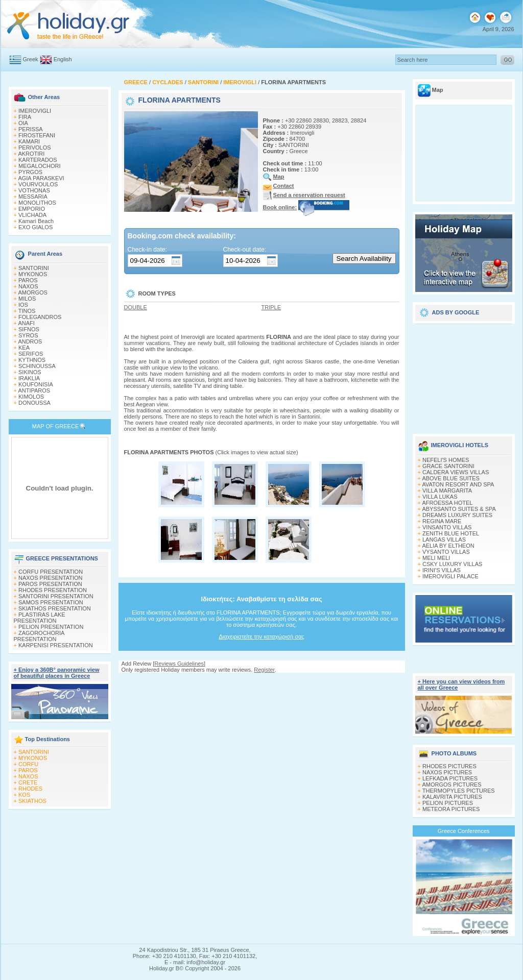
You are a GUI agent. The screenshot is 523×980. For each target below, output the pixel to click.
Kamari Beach (36, 221)
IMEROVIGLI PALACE (450, 576)
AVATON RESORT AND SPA (458, 484)
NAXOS (28, 286)
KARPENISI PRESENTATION (56, 645)
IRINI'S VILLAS (442, 570)
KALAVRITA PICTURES (452, 797)
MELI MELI (436, 558)
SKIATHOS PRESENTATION (55, 608)
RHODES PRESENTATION (53, 590)
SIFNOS (29, 329)
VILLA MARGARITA (447, 491)
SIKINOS (30, 372)
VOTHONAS (34, 190)
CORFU (28, 764)
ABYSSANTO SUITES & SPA (459, 509)
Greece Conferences (464, 831)
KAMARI (29, 141)
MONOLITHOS (37, 203)
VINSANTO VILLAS (447, 527)
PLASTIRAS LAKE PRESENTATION (40, 618)
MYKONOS (33, 274)
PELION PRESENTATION (51, 627)
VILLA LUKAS (440, 497)
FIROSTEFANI (37, 135)
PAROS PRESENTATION (50, 584)
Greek (31, 59)
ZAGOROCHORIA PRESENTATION (39, 636)
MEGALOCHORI (40, 166)
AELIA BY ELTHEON (448, 546)
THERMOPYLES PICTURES (459, 791)
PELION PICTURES (448, 803)
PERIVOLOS (35, 148)
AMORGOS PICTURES (451, 785)
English (63, 59)
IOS (23, 305)
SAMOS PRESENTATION (51, 602)
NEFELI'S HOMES (446, 460)
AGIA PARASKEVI (41, 178)
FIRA (25, 117)
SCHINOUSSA (37, 366)
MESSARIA (33, 197)
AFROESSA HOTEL (447, 503)
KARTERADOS (38, 160)
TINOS (27, 311)
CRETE (28, 782)
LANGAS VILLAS (444, 540)
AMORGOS (32, 292)
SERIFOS (31, 354)
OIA (23, 123)
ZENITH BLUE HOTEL (451, 533)
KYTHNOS (32, 360)
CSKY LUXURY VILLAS (452, 564)
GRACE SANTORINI (448, 466)
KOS (24, 795)
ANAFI (26, 323)
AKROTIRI (31, 154)
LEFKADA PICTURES (450, 778)
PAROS (28, 280)
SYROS (28, 335)
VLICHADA (32, 215)
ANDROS (30, 341)
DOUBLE (136, 307)
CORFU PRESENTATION (51, 572)
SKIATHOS (32, 801)
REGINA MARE (442, 521)
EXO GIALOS (35, 227)
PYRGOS (30, 172)
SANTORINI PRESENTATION (56, 596)
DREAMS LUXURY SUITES (457, 515)
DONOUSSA (34, 403)
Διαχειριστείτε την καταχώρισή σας (261, 636)
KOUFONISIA (36, 384)
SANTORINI (34, 268)
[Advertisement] (464, 375)
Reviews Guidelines (179, 664)
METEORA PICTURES (451, 809)
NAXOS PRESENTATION (51, 578)
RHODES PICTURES (449, 766)
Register (264, 670)
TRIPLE (271, 307)
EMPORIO (32, 209)
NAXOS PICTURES (447, 772)
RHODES (30, 789)
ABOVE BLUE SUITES (450, 478)
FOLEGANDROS (40, 317)
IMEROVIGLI (35, 111)
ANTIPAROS (34, 390)
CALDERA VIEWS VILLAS (456, 472)
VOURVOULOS (38, 184)
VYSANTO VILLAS (446, 552)
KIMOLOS (31, 397)
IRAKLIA (29, 378)
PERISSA (31, 129)
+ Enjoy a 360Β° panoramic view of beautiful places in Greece (57, 673)
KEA (24, 348)
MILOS (27, 299)
